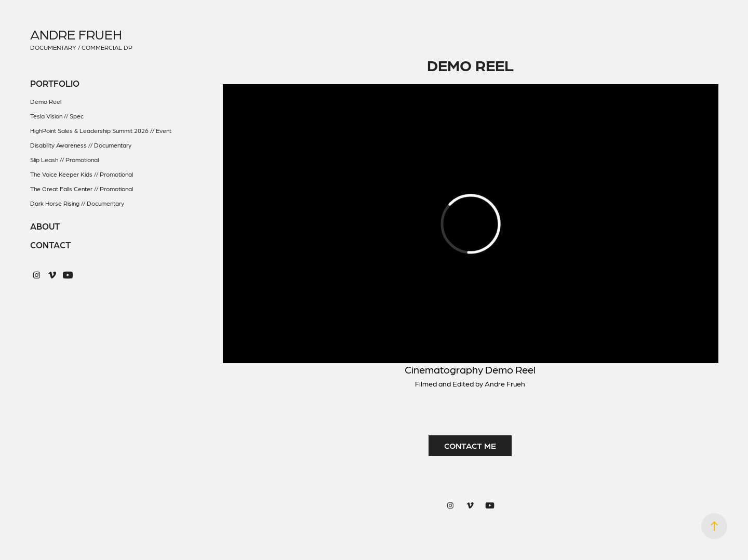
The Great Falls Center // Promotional (82, 189)
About (45, 226)
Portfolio (55, 83)
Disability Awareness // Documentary (81, 145)
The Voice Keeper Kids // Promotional (82, 174)
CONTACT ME (470, 445)
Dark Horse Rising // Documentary (77, 203)
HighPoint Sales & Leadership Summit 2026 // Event (101, 130)
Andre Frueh (76, 34)
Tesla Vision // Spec (57, 116)
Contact (50, 245)
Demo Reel (46, 101)
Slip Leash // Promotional (64, 159)
